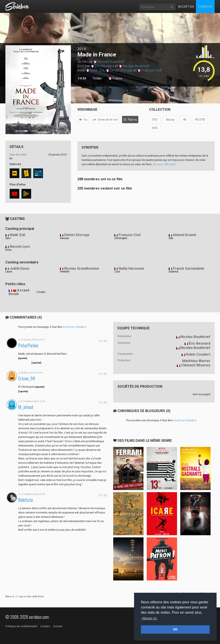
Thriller (97, 78)
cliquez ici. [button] (150, 618)
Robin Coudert (198, 354)
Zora (117, 272)
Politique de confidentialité (21, 626)
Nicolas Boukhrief (111, 62)
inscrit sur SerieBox (75, 327)
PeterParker (28, 345)
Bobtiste (26, 500)
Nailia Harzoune (131, 268)
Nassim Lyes (20, 247)
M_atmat (26, 407)
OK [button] (175, 629)
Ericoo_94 (27, 378)
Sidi (171, 238)
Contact (58, 626)
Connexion (205, 6)
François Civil (151, 70)
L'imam (41, 292)
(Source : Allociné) (164, 164)
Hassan (65, 238)
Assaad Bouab (19, 292)
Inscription (186, 6)
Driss (8, 250)
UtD (17, 597)
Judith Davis (20, 268)
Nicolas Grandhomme (82, 268)
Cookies (45, 626)
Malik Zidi (97, 70)
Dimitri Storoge (121, 70)
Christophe (121, 238)
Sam (8, 238)
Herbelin (65, 272)
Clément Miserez (196, 365)
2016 (82, 49)
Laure (9, 272)
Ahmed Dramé (185, 235)
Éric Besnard (104, 66)
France (115, 79)
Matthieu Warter (196, 361)
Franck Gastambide (189, 268)
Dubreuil (173, 272)
